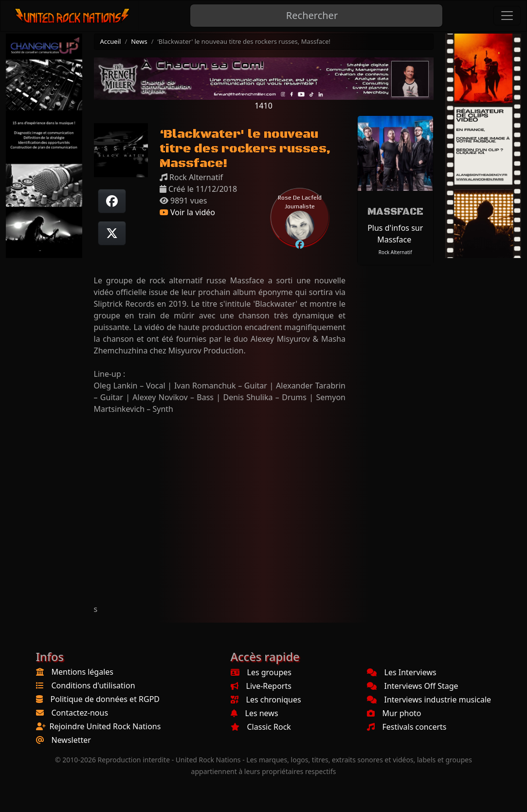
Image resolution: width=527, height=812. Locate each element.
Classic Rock (261, 727)
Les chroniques (266, 700)
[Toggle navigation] (507, 16)
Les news (254, 713)
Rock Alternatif (395, 252)
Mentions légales (83, 672)
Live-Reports (261, 686)
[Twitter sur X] (112, 233)
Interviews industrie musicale (429, 700)
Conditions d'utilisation (93, 685)
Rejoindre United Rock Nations (105, 726)
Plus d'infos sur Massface (395, 234)
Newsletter (71, 740)
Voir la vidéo (187, 212)
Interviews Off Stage (413, 686)
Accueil (111, 41)
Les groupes (261, 672)
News (139, 41)
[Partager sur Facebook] (112, 201)
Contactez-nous (80, 713)
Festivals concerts (407, 727)
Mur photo (394, 713)
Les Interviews (402, 672)
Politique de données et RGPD (105, 699)
